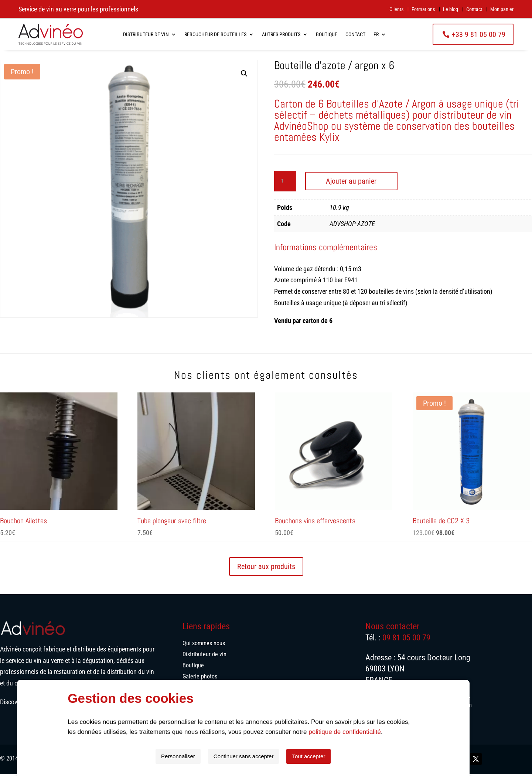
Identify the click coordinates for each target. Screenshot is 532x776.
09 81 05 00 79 (406, 639)
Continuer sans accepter (267, 756)
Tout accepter (331, 756)
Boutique (327, 34)
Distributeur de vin (146, 34)
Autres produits (281, 34)
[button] (244, 75)
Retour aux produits (266, 568)
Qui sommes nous (204, 646)
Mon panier (502, 9)
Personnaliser (201, 756)
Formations (423, 9)
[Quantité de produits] (285, 183)
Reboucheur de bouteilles (215, 34)
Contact (474, 9)
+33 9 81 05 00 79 (479, 34)
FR (376, 34)
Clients (396, 9)
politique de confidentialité (368, 732)
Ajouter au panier (351, 183)
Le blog (451, 9)
